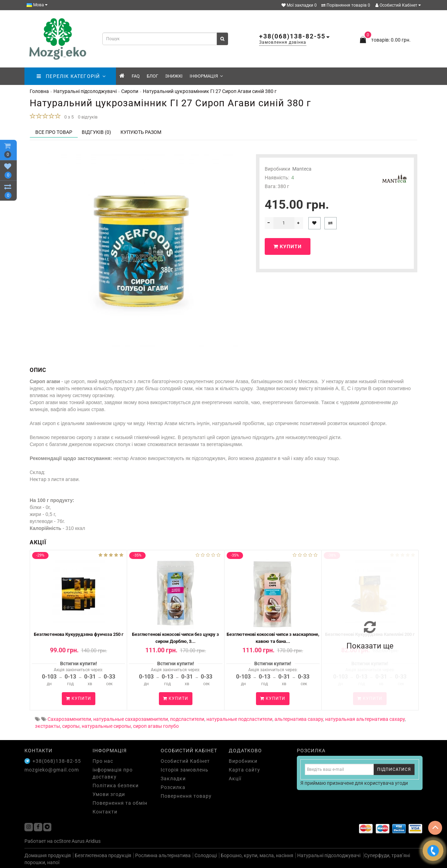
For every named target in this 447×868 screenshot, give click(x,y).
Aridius (93, 841)
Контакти (105, 812)
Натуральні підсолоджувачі (329, 855)
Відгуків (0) (96, 132)
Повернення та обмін (120, 803)
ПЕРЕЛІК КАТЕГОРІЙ (71, 76)
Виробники (243, 761)
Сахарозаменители (69, 719)
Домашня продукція (48, 855)
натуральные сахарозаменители (131, 719)
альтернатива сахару (299, 719)
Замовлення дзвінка (283, 42)
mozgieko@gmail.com (52, 770)
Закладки (173, 779)
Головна (39, 91)
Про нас (103, 761)
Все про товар (54, 132)
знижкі (174, 76)
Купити (288, 246)
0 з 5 (68, 117)
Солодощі (206, 855)
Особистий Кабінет (398, 5)
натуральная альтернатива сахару (365, 719)
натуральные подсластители (239, 719)
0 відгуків (88, 117)
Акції (235, 779)
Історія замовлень (185, 770)
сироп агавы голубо (156, 726)
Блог (152, 76)
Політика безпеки (116, 785)
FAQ (136, 76)
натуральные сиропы (106, 726)
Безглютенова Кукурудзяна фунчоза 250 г (79, 634)
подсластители (187, 719)
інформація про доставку (113, 773)
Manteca (302, 169)
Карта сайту (244, 770)
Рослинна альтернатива (163, 855)
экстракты (47, 726)
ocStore (62, 841)
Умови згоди (109, 794)
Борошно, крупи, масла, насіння (257, 855)
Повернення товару (186, 796)
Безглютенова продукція (103, 855)
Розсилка (173, 787)
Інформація (206, 76)
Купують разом (141, 132)
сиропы (71, 726)
